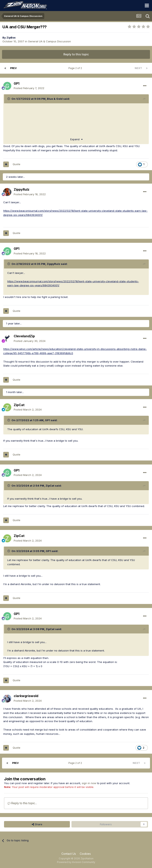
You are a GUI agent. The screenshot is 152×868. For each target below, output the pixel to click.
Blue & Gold (55, 99)
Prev (13, 68)
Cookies (85, 854)
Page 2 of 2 (76, 68)
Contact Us (69, 854)
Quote (17, 164)
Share (37, 824)
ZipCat (19, 405)
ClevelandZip (24, 336)
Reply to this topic (76, 54)
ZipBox (11, 38)
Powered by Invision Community (76, 862)
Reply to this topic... (22, 803)
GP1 (17, 83)
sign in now (89, 783)
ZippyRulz (22, 189)
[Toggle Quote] (9, 99)
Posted (29, 88)
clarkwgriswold (26, 696)
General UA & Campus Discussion (49, 41)
